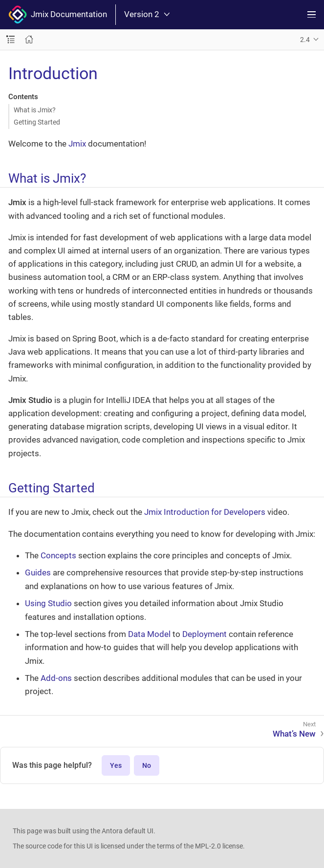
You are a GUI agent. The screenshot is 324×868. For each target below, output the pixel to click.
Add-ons (56, 678)
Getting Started (37, 122)
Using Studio (48, 603)
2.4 (305, 40)
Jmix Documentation (58, 15)
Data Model (149, 634)
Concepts (58, 555)
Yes (116, 765)
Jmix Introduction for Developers (205, 512)
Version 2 (147, 14)
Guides (38, 572)
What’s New (294, 734)
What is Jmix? (35, 110)
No (147, 765)
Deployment (205, 634)
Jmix (77, 144)
